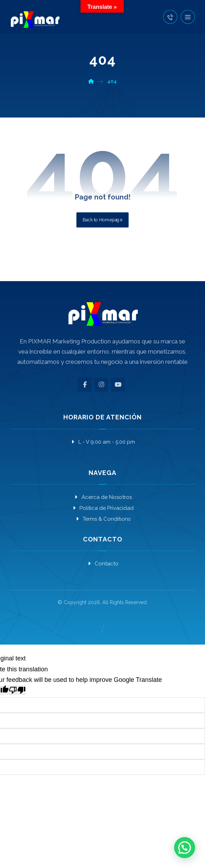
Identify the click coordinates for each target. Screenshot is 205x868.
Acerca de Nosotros (103, 497)
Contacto (102, 564)
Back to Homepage (102, 220)
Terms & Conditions (102, 519)
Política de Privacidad (102, 508)
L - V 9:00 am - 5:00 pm (103, 442)
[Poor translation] (17, 690)
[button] (188, 17)
